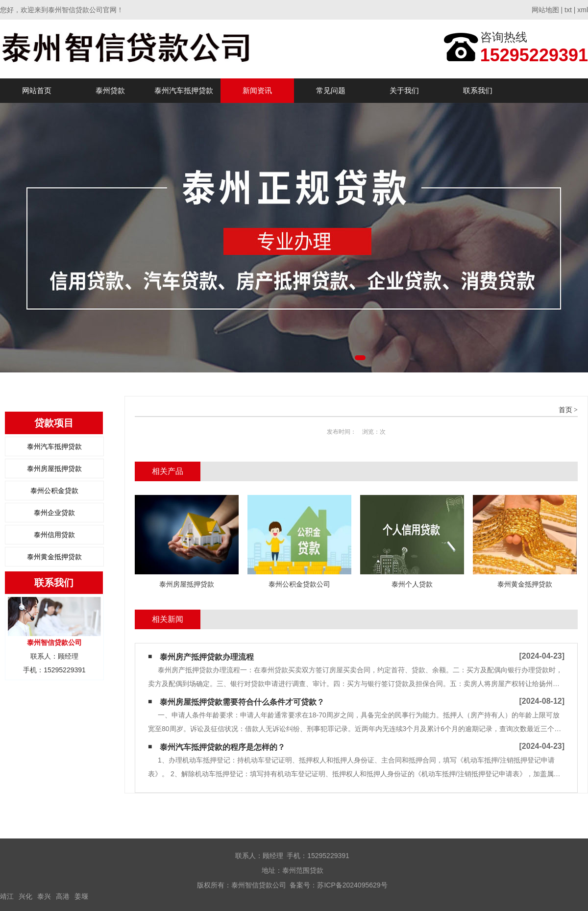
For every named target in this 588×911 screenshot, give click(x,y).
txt (568, 10)
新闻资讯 (257, 90)
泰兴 (44, 896)
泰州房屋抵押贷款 (54, 468)
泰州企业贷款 (54, 513)
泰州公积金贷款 (54, 491)
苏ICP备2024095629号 (352, 885)
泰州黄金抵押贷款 (54, 557)
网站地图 (545, 10)
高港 (63, 896)
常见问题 (331, 90)
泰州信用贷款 (54, 535)
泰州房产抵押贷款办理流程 (207, 657)
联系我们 (478, 90)
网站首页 (37, 90)
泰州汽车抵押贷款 (184, 90)
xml (583, 10)
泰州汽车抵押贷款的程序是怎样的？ (222, 747)
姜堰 (81, 896)
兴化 (25, 896)
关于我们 (404, 90)
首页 (565, 410)
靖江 (7, 896)
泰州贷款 (110, 90)
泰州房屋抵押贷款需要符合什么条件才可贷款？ (242, 702)
